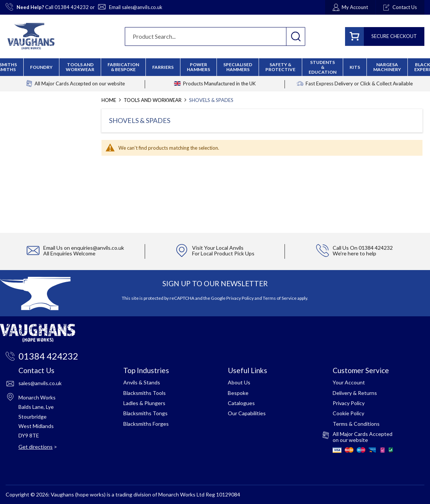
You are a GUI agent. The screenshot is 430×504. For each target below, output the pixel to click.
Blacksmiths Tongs (145, 413)
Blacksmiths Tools (145, 393)
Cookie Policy (348, 413)
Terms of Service (280, 298)
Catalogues (241, 403)
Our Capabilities (247, 413)
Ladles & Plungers (144, 403)
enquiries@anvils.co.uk (98, 248)
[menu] (215, 67)
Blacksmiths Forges (146, 424)
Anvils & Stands (142, 382)
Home (109, 100)
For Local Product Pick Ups (223, 253)
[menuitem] (123, 67)
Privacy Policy (240, 298)
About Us (239, 382)
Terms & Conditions (356, 424)
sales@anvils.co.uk (142, 7)
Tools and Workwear (153, 100)
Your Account (349, 382)
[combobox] (215, 36)
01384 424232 (72, 7)
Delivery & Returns (355, 393)
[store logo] (31, 36)
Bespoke (238, 393)
